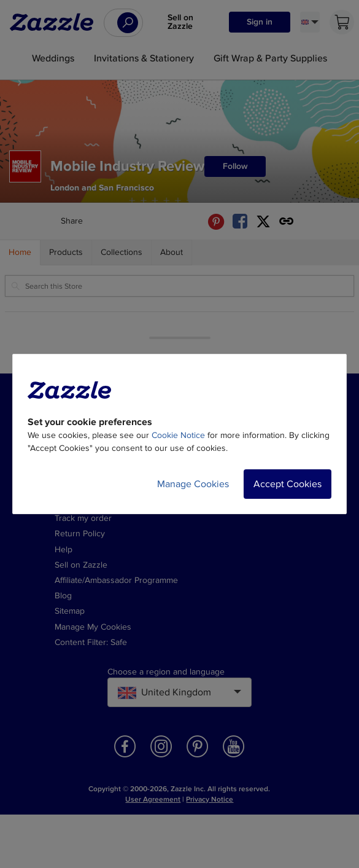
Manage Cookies (193, 484)
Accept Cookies (288, 484)
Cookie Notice (178, 435)
